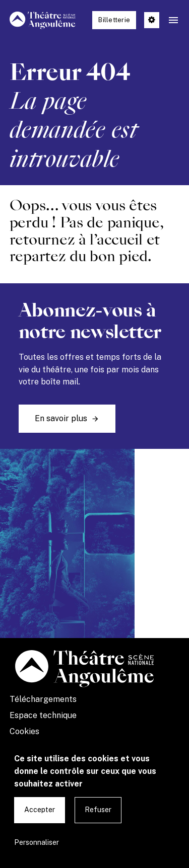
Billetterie (114, 20)
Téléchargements (43, 699)
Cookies (24, 731)
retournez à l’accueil (76, 240)
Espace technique (43, 715)
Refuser (98, 810)
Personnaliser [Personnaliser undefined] (37, 842)
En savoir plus (61, 418)
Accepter (40, 810)
